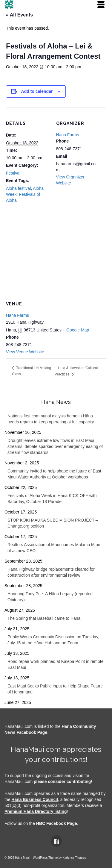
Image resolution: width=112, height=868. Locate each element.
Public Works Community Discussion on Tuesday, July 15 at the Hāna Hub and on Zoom (53, 640)
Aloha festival (18, 188)
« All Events (19, 15)
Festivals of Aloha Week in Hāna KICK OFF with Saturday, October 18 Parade (52, 499)
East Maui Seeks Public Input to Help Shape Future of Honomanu (55, 689)
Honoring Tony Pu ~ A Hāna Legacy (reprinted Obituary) (50, 597)
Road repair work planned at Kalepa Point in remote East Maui (55, 664)
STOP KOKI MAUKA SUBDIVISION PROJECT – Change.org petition (53, 523)
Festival (13, 173)
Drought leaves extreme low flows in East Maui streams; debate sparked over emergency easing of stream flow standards (55, 446)
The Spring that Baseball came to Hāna (44, 618)
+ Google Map (76, 330)
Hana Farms (68, 135)
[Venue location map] (56, 250)
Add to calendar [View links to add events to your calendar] (37, 91)
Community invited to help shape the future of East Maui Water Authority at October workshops (54, 474)
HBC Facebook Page (57, 823)
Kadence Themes (74, 858)
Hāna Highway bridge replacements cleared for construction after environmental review (51, 572)
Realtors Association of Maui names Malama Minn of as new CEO (54, 548)
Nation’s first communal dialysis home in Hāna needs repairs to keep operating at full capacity (51, 419)
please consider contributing (62, 781)
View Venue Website (25, 352)
